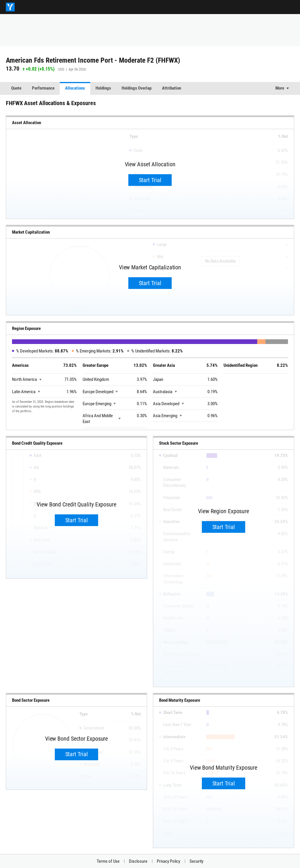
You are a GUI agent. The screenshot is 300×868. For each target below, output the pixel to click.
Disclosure (138, 861)
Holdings (103, 88)
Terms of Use (108, 861)
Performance (43, 88)
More (280, 88)
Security (196, 861)
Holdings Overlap (137, 88)
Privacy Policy (168, 861)
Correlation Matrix (208, 88)
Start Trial (150, 180)
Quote (16, 88)
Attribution (172, 88)
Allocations (75, 88)
